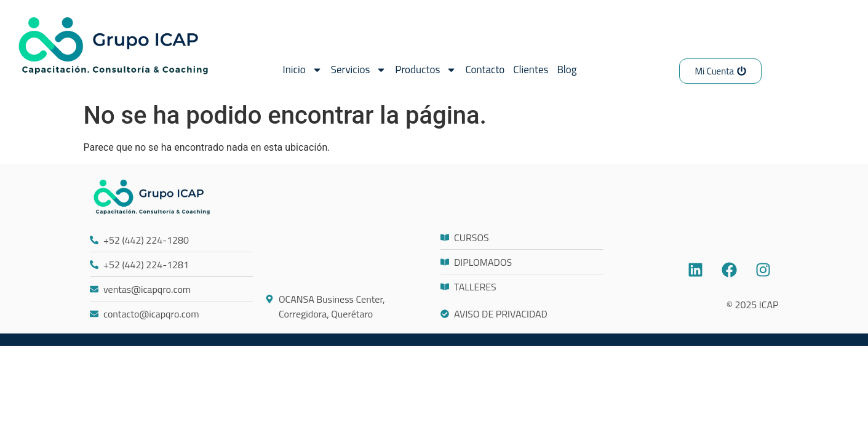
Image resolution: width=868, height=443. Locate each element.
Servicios (359, 70)
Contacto (485, 70)
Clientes (531, 70)
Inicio (303, 70)
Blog (567, 70)
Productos (426, 70)
